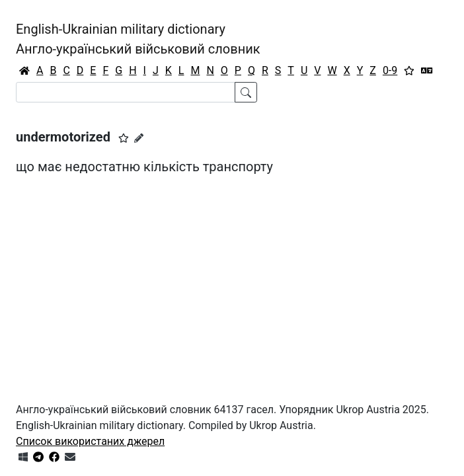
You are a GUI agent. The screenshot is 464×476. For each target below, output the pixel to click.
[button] (124, 138)
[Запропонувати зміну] (139, 138)
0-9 (390, 70)
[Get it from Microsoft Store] (23, 457)
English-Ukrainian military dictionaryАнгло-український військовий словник (138, 39)
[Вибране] (409, 71)
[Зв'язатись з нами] (70, 457)
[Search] (126, 92)
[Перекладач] (427, 71)
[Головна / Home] (24, 71)
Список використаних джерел (90, 441)
